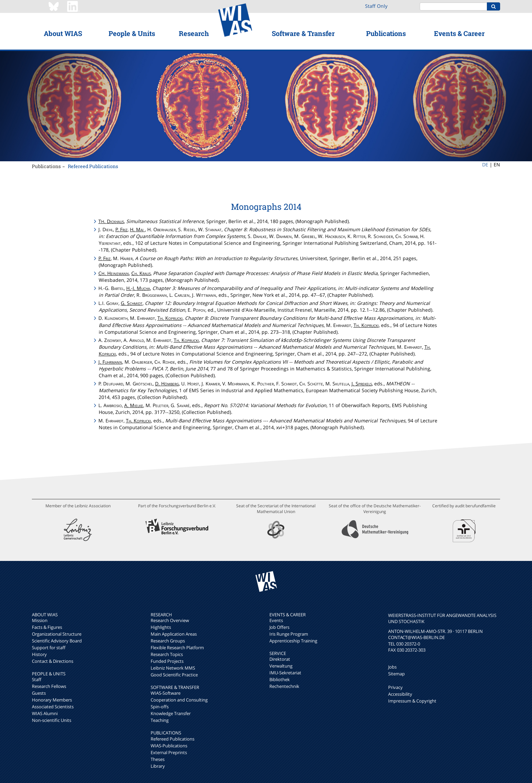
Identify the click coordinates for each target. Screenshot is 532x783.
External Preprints (169, 752)
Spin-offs (160, 707)
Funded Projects (167, 661)
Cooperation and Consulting (179, 700)
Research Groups (168, 641)
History (39, 654)
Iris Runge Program (289, 634)
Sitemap (396, 674)
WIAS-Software (166, 693)
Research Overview (170, 620)
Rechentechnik (284, 686)
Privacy (395, 687)
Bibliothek (280, 679)
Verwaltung (281, 666)
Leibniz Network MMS (173, 668)
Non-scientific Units (52, 720)
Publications (386, 33)
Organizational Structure (57, 634)
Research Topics (167, 654)
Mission (40, 620)
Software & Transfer (303, 33)
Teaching (160, 720)
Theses (158, 759)
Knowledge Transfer (171, 713)
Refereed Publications (93, 166)
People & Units (132, 33)
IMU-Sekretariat (285, 673)
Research (194, 33)
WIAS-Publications (169, 746)
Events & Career (459, 33)
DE (485, 165)
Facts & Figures (47, 627)
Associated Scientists (53, 707)
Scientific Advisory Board (57, 641)
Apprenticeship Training (293, 641)
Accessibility (400, 694)
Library (158, 766)
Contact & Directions (53, 661)
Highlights (161, 627)
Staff (37, 679)
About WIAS (63, 33)
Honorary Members (52, 700)
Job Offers (279, 627)
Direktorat (280, 659)
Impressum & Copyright (412, 701)
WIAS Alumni (45, 713)
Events (276, 620)
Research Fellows (49, 686)
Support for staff (49, 648)
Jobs (392, 667)
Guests (39, 693)
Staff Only (376, 6)
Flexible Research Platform (177, 648)
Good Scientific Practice (174, 675)
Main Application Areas (174, 634)
